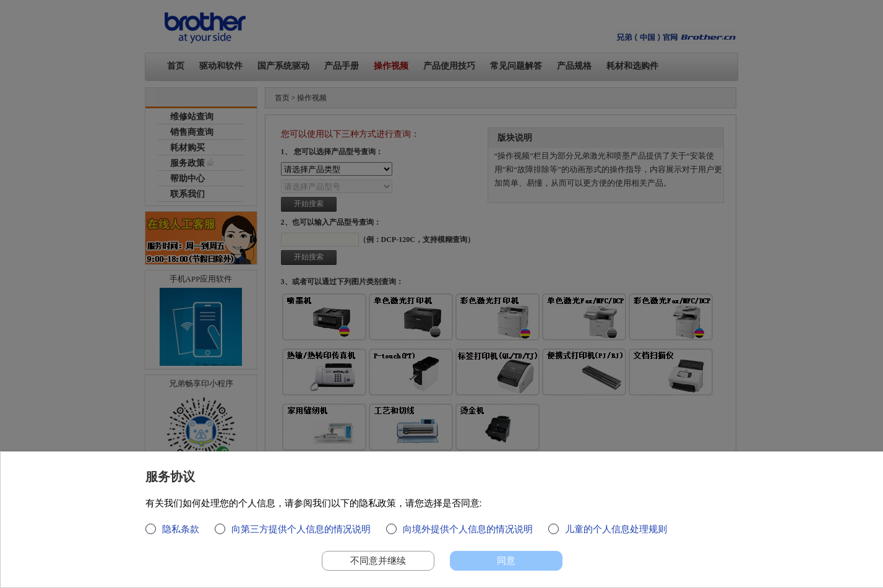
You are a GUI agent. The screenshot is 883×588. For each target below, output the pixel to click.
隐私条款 (181, 534)
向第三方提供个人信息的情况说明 (301, 534)
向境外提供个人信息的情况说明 (468, 534)
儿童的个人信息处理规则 (616, 534)
